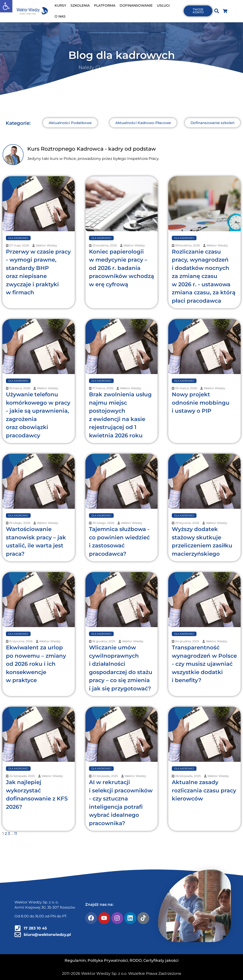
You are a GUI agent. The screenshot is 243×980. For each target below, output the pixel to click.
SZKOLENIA (80, 5)
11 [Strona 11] (16, 834)
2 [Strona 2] (6, 834)
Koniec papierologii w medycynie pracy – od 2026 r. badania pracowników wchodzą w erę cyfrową (121, 268)
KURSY (60, 5)
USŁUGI (163, 5)
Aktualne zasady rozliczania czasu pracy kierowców (204, 790)
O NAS (60, 16)
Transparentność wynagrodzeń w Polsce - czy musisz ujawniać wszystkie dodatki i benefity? (204, 664)
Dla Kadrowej (18, 238)
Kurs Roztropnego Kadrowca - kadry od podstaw (92, 149)
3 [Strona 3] (9, 834)
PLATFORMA (105, 5)
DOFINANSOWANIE (136, 5)
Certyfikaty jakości (161, 960)
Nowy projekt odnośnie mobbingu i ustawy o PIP (201, 403)
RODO (136, 960)
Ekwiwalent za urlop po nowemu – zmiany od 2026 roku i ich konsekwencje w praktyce (36, 664)
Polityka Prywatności (108, 960)
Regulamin (75, 960)
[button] (6, 6)
